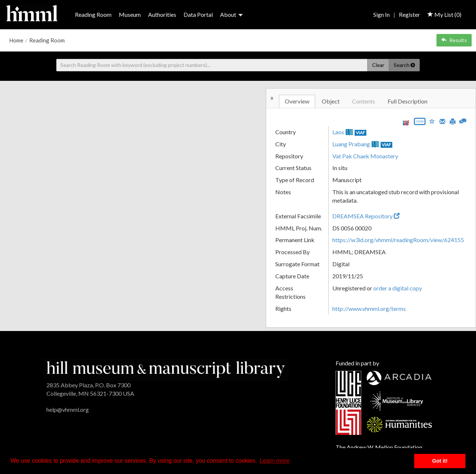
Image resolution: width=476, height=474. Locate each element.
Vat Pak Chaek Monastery (365, 156)
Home (16, 40)
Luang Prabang (351, 144)
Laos (338, 132)
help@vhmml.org (68, 409)
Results (454, 40)
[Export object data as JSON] (420, 123)
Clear (378, 65)
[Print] (453, 121)
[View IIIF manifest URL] (406, 123)
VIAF (360, 133)
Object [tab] (331, 101)
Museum (130, 14)
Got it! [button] (440, 461)
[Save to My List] (432, 121)
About (231, 14)
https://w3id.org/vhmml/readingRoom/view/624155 (398, 240)
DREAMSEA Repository (366, 216)
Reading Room (93, 14)
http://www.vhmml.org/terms (369, 309)
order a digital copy (398, 288)
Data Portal (198, 14)
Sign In (381, 14)
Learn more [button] (275, 461)
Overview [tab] (297, 101)
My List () (444, 14)
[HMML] (166, 369)
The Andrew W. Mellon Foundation (379, 447)
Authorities (162, 14)
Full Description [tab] (407, 101)
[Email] (442, 121)
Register (409, 14)
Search (404, 65)
